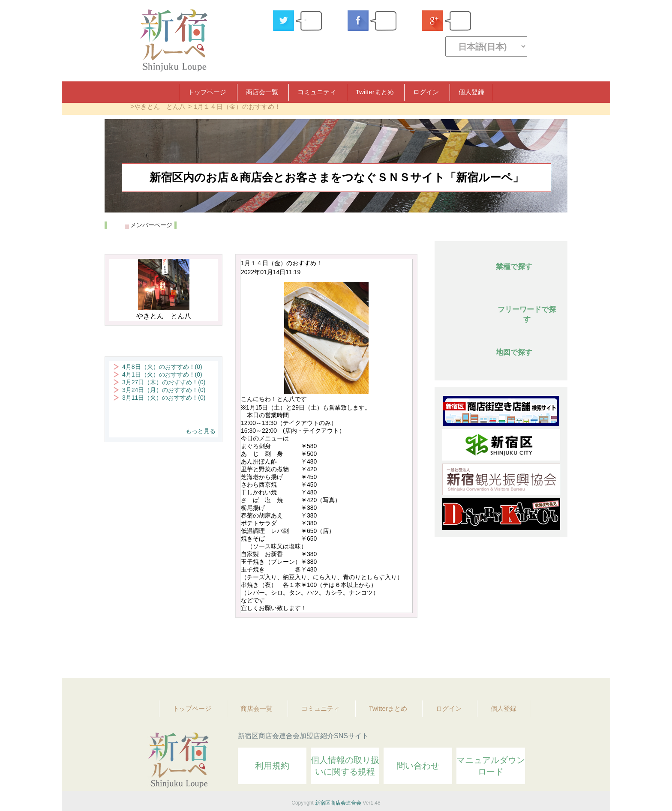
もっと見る (201, 431)
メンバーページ (151, 225)
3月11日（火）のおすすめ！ (164, 398)
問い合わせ (418, 766)
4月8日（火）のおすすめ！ (162, 367)
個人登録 (471, 92)
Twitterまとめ (375, 92)
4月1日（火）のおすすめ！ (162, 374)
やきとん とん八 (160, 106)
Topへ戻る (555, 648)
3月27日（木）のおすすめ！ (164, 382)
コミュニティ (317, 92)
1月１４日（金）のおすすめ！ (237, 106)
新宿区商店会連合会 (338, 803)
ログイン (426, 92)
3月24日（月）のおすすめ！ (164, 390)
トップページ (207, 92)
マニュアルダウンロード (491, 766)
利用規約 (272, 766)
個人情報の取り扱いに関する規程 (345, 766)
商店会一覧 (262, 92)
